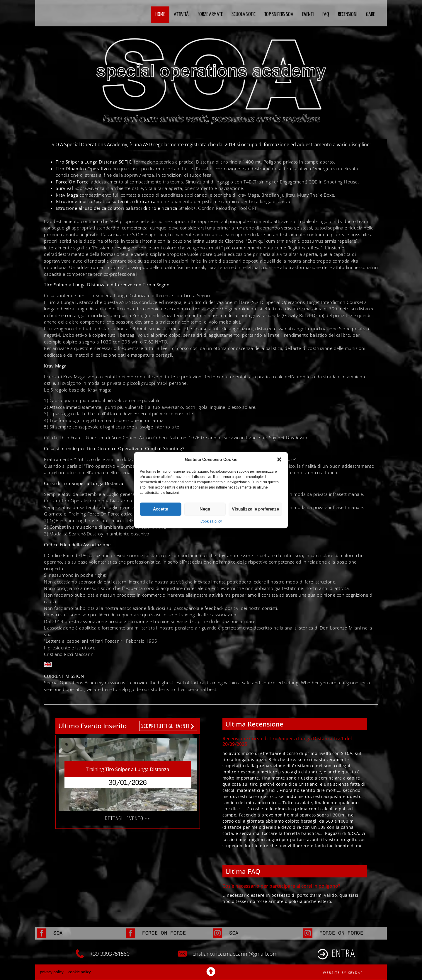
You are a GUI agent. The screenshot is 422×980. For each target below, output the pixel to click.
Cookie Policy (211, 521)
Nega (205, 509)
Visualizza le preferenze (255, 509)
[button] (279, 460)
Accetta (161, 509)
